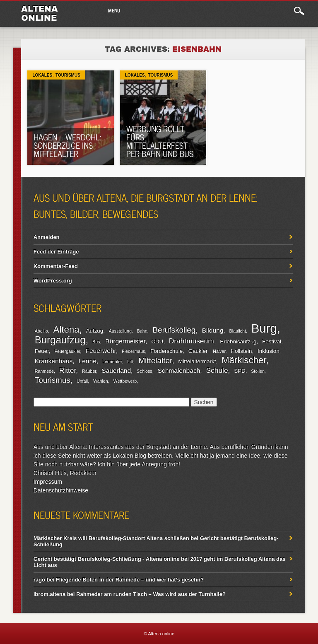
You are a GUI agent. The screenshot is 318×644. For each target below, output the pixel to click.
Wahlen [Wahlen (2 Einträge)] (101, 381)
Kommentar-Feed (56, 266)
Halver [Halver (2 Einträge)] (219, 351)
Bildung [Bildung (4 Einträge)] (212, 330)
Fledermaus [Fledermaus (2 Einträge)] (133, 351)
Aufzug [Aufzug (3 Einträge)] (95, 331)
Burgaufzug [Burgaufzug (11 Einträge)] (60, 340)
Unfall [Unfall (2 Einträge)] (82, 381)
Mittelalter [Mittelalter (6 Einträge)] (155, 361)
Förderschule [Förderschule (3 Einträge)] (166, 351)
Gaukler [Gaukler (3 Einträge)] (198, 351)
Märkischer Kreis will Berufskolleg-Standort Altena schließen (111, 538)
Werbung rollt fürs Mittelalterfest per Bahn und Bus (160, 141)
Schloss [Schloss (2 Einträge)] (144, 371)
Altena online (40, 13)
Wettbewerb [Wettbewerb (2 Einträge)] (125, 381)
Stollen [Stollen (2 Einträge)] (258, 371)
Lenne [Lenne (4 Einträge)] (88, 361)
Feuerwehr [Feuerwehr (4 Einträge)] (100, 351)
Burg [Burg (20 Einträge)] (264, 328)
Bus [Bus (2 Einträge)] (96, 342)
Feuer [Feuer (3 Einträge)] (42, 351)
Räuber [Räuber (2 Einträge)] (89, 371)
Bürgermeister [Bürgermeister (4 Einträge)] (125, 341)
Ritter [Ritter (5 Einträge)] (67, 370)
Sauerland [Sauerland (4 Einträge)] (116, 370)
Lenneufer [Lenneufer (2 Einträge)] (112, 362)
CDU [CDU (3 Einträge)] (157, 341)
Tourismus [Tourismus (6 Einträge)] (53, 380)
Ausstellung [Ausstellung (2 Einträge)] (120, 331)
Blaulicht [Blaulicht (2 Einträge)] (238, 331)
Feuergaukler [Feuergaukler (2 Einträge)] (67, 351)
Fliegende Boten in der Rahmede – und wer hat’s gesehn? (130, 580)
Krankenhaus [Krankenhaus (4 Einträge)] (54, 361)
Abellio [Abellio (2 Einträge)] (41, 331)
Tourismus (68, 75)
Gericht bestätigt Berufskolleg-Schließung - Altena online (107, 559)
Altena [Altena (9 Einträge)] (66, 329)
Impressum (48, 482)
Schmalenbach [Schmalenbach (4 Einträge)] (179, 370)
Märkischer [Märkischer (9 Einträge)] (244, 360)
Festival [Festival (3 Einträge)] (272, 341)
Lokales (42, 75)
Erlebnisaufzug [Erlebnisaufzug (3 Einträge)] (238, 341)
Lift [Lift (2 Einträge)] (130, 362)
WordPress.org (53, 281)
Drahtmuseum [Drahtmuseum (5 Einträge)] (192, 341)
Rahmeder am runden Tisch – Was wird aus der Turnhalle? (151, 594)
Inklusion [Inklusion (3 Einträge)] (269, 351)
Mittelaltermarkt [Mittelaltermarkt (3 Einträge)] (197, 361)
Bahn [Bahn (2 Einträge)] (142, 331)
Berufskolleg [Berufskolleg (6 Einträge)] (174, 330)
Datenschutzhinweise (61, 490)
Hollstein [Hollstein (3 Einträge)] (241, 351)
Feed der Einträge (56, 252)
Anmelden (47, 237)
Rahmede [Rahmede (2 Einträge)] (44, 371)
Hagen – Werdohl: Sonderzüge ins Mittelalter (67, 145)
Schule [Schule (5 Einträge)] (217, 370)
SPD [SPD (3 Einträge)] (240, 371)
